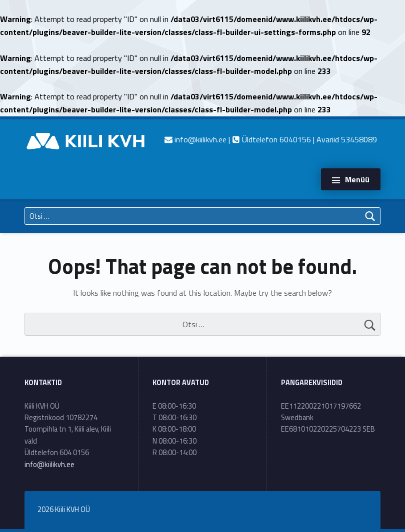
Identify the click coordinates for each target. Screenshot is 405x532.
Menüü (357, 179)
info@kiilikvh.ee (49, 465)
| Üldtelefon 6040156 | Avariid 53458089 (271, 139)
